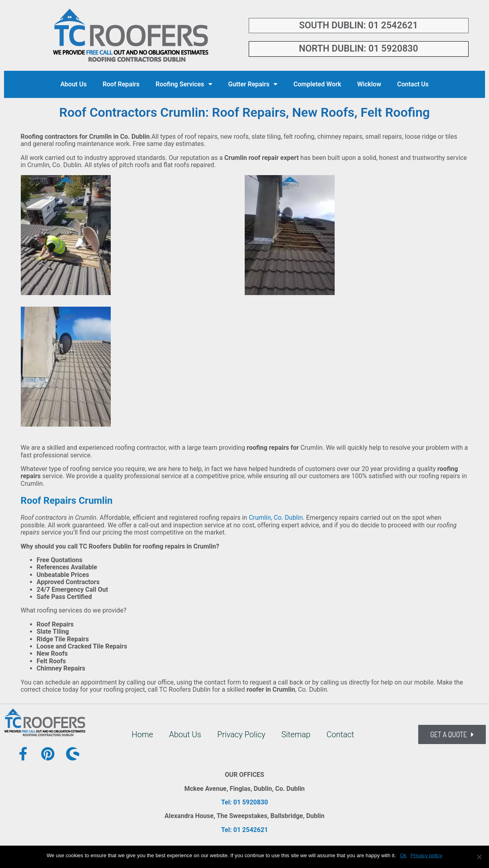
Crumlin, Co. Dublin (276, 518)
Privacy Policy (241, 734)
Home (142, 734)
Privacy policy (426, 855)
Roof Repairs (121, 84)
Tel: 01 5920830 (245, 802)
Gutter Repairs (253, 84)
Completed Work (317, 84)
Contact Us (413, 84)
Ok (403, 855)
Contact (340, 734)
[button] (452, 734)
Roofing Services (184, 84)
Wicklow (369, 84)
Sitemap (296, 734)
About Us (74, 84)
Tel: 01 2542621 (245, 830)
